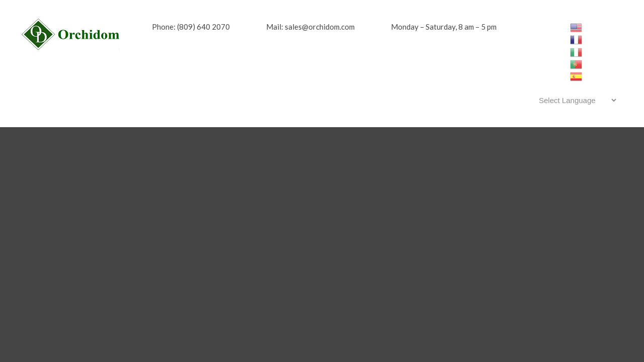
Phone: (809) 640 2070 (191, 27)
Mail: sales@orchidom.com (310, 27)
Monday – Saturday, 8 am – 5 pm (444, 27)
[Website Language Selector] (576, 100)
